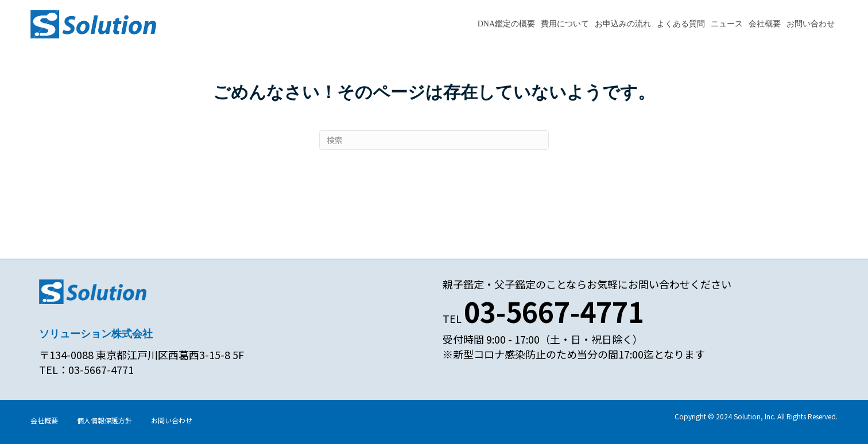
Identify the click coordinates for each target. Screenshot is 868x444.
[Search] (434, 140)
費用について (565, 24)
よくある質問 (681, 24)
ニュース (727, 24)
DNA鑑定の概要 (506, 24)
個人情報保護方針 (104, 420)
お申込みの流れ (623, 24)
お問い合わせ (811, 24)
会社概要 (765, 24)
